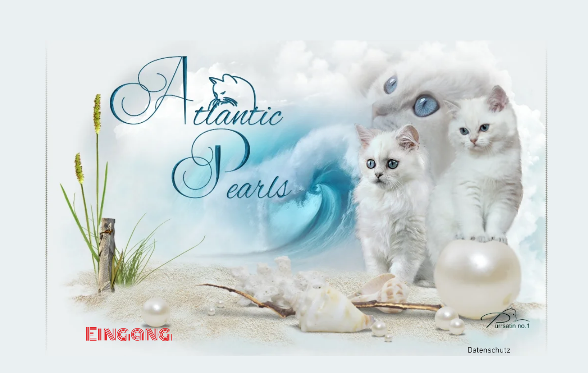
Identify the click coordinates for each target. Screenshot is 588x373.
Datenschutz (489, 351)
